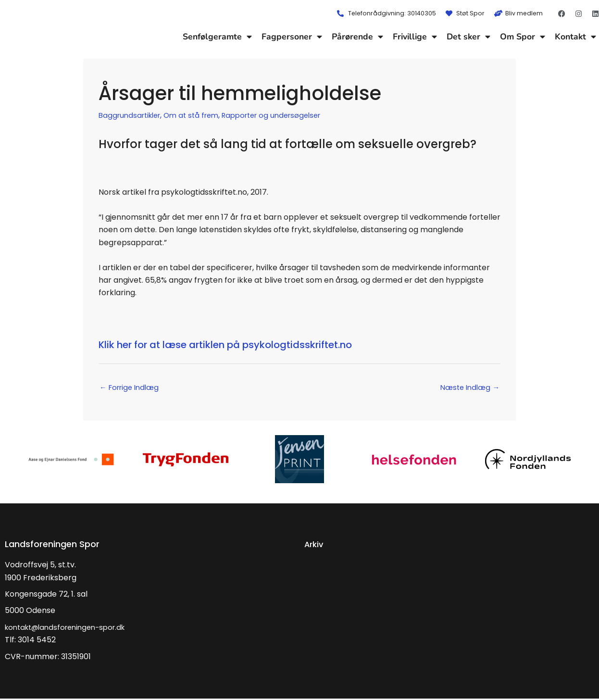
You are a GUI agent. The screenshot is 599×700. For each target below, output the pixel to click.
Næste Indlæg (467, 388)
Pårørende (357, 37)
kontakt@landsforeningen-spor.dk (70, 629)
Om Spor (523, 37)
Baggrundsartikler (132, 115)
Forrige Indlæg (132, 388)
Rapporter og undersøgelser (286, 115)
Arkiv (315, 545)
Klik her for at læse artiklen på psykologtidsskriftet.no (256, 344)
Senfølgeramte (217, 37)
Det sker (468, 37)
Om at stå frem (199, 115)
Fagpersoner (292, 37)
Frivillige (415, 37)
